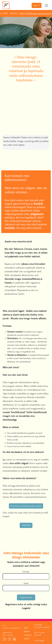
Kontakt (27, 631)
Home (26, 628)
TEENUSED (26, 525)
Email (26, 583)
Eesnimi (26, 572)
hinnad (26, 638)
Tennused (28, 635)
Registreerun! (26, 597)
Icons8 (42, 640)
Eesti (36, 5)
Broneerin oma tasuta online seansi (26, 506)
